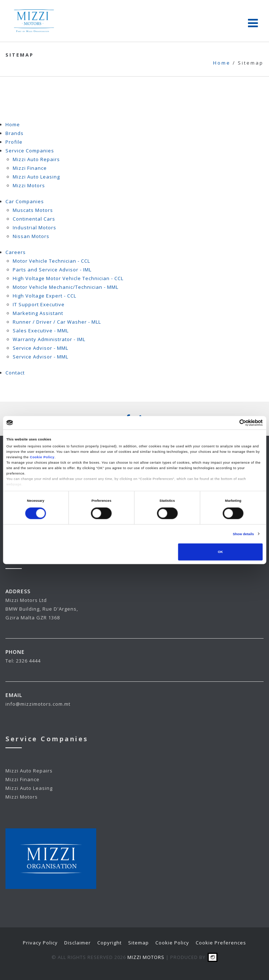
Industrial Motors (34, 227)
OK (220, 552)
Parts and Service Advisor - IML (52, 270)
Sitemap (138, 943)
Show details (243, 534)
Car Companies (25, 201)
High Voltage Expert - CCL (44, 296)
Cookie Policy (42, 457)
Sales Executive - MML (41, 331)
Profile (14, 142)
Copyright (109, 943)
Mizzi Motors (29, 185)
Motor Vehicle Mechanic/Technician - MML (66, 287)
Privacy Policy (40, 943)
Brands (15, 133)
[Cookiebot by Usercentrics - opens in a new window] (231, 423)
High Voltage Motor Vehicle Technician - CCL (68, 278)
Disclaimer (78, 943)
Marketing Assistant (38, 313)
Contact (15, 373)
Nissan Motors (31, 236)
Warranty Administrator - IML (49, 339)
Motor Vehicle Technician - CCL (51, 261)
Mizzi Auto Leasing (36, 177)
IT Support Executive (39, 304)
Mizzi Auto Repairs (36, 159)
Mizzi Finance (30, 168)
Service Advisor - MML (40, 348)
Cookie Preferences (221, 943)
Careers (16, 252)
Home (13, 124)
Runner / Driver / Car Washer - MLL (57, 322)
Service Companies (30, 151)
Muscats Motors (33, 210)
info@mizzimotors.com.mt (38, 704)
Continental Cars (34, 219)
